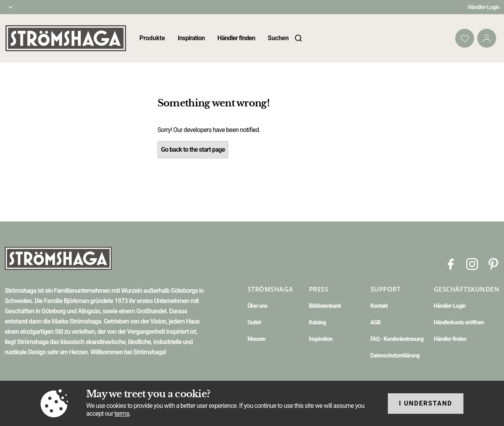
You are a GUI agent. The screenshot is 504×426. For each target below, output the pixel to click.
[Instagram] (472, 263)
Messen (257, 339)
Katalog (318, 322)
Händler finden (236, 38)
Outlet (254, 322)
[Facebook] (451, 263)
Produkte (152, 38)
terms (122, 414)
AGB (376, 322)
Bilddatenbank (325, 306)
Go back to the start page (193, 150)
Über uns (258, 306)
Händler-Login (484, 7)
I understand (426, 403)
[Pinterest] (493, 263)
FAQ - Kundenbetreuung (397, 339)
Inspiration (191, 38)
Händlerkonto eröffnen (459, 322)
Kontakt (379, 306)
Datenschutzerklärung (395, 355)
